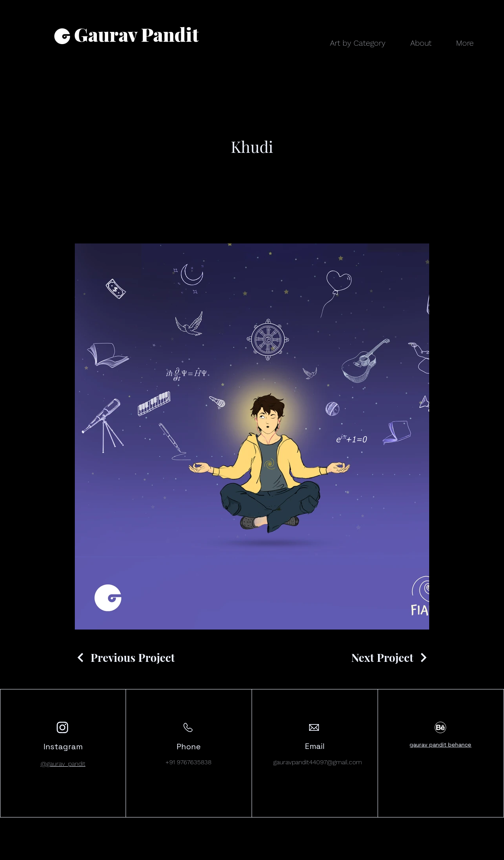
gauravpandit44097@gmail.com (318, 762)
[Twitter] (434, 854)
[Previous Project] (125, 657)
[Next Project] (390, 657)
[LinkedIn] (446, 854)
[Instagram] (458, 854)
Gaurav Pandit (136, 34)
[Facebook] (422, 854)
